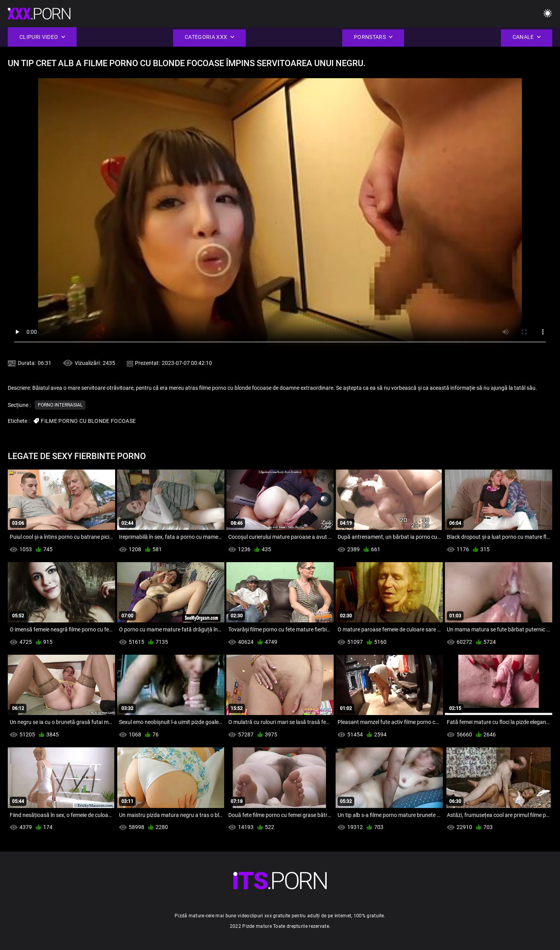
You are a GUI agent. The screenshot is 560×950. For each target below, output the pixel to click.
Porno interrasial (60, 405)
